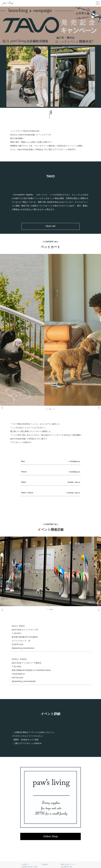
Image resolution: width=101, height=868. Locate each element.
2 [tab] (49, 409)
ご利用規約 (45, 864)
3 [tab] (51, 409)
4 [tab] (53, 409)
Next (97, 409)
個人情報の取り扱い (67, 867)
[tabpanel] (50, 571)
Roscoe (50, 472)
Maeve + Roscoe (50, 493)
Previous (4, 409)
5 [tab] (55, 409)
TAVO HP (50, 226)
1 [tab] (47, 409)
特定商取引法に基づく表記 (29, 867)
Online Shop (50, 836)
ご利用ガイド (26, 864)
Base (50, 462)
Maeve (50, 482)
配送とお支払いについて (68, 864)
